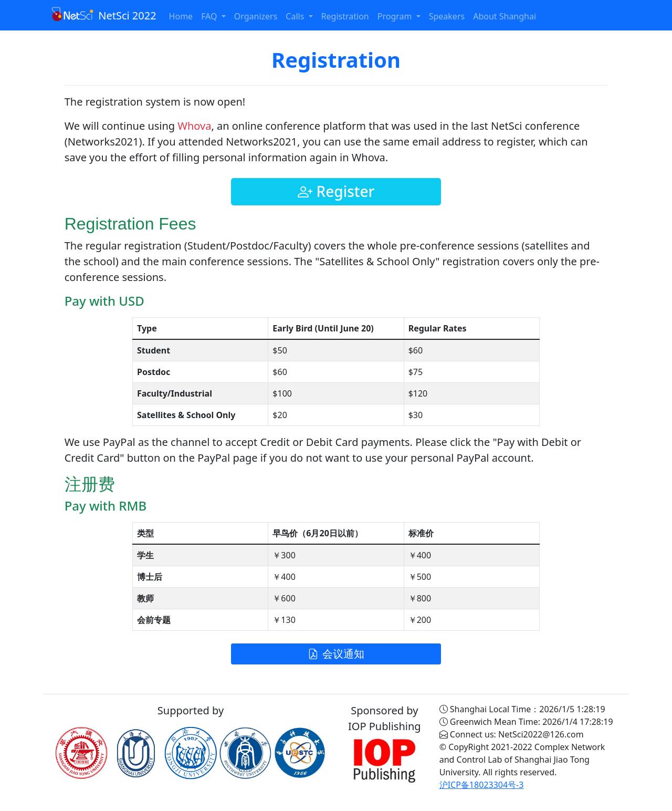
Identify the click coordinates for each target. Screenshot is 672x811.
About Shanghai (505, 16)
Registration (345, 16)
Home (181, 16)
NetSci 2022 (104, 15)
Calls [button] (296, 16)
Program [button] (396, 16)
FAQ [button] (210, 16)
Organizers (256, 16)
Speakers (447, 16)
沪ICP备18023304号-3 (482, 785)
